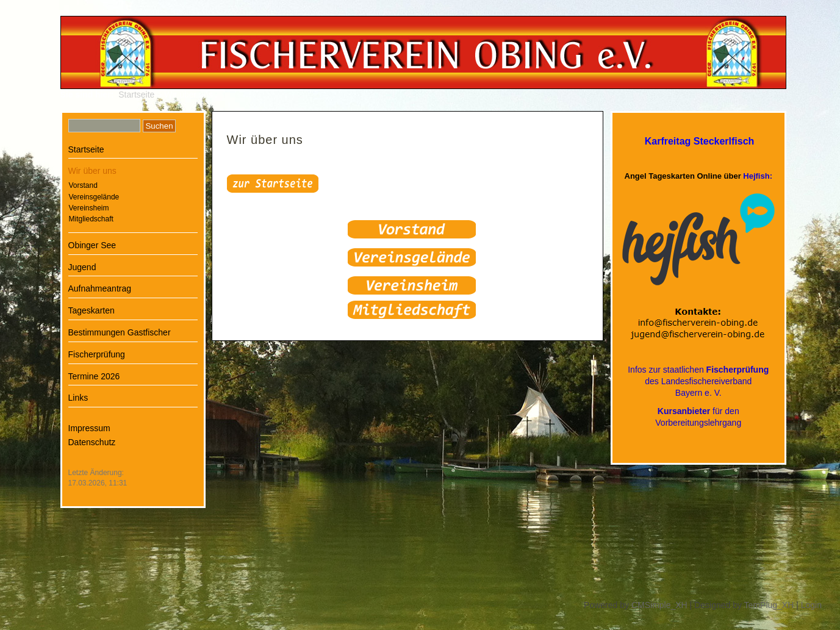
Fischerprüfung (97, 354)
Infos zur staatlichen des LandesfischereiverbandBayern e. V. (698, 381)
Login (811, 605)
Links (78, 398)
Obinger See (92, 245)
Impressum (89, 428)
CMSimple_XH (659, 605)
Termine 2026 (94, 376)
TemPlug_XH (769, 605)
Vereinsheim (89, 208)
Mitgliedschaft (91, 219)
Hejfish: (758, 176)
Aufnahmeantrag (100, 288)
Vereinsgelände (94, 197)
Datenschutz (92, 442)
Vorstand (83, 185)
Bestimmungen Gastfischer (120, 332)
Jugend (82, 267)
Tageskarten (92, 310)
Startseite (136, 95)
